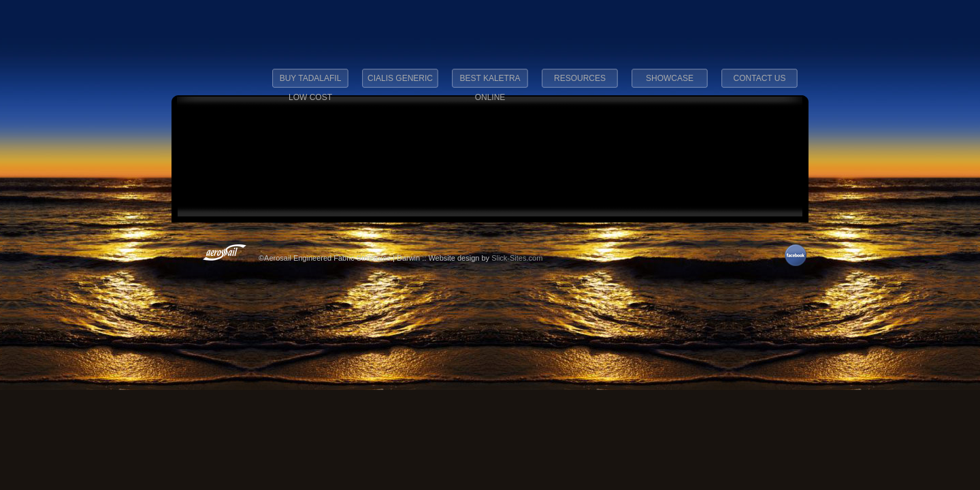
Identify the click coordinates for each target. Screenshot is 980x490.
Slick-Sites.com (517, 258)
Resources (580, 78)
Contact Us (760, 78)
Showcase (670, 78)
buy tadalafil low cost (311, 82)
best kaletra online (490, 82)
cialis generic (400, 78)
